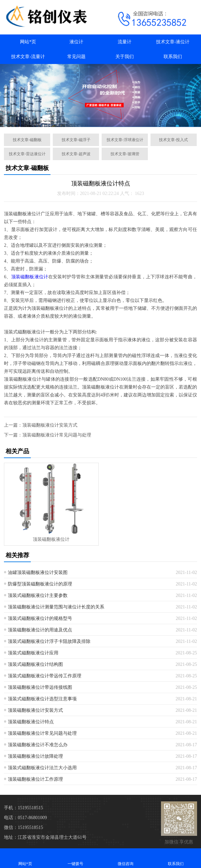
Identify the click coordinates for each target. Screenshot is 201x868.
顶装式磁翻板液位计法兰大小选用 (42, 768)
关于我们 (125, 57)
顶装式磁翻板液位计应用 (33, 653)
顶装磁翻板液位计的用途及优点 (40, 630)
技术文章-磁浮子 (76, 140)
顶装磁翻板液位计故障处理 (35, 756)
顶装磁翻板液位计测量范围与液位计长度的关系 (56, 607)
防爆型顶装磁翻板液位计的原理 (40, 584)
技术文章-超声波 (76, 154)
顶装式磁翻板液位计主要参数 (38, 595)
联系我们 (173, 57)
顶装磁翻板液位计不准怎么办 (38, 745)
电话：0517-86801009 (25, 818)
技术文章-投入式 (173, 140)
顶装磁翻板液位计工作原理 (35, 779)
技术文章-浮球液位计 (125, 140)
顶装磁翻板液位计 (30, 277)
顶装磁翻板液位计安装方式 (50, 425)
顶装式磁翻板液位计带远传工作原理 (45, 676)
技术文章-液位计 (173, 42)
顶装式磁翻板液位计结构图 (35, 664)
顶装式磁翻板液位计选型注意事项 (42, 699)
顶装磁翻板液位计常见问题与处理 (57, 435)
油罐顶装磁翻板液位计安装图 (38, 572)
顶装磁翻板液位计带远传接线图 (40, 687)
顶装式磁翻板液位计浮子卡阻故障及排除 (49, 641)
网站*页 (28, 42)
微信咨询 (126, 858)
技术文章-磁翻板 (27, 140)
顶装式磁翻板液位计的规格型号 (40, 618)
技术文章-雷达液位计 (27, 154)
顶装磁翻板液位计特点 (31, 722)
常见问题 (76, 57)
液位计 (76, 42)
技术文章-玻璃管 (125, 154)
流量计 (125, 42)
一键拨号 (75, 858)
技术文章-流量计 (28, 57)
